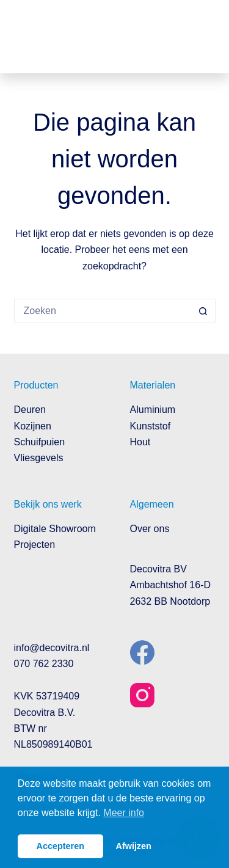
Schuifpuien (40, 442)
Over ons (150, 529)
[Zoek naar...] (103, 311)
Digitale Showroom (55, 529)
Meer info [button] (124, 813)
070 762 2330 (44, 664)
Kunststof (151, 426)
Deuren (30, 410)
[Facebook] (142, 652)
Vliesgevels (39, 458)
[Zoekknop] (203, 311)
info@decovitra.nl (52, 648)
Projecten (35, 545)
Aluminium (153, 410)
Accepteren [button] (60, 846)
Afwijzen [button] (134, 846)
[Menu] (206, 37)
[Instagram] (142, 695)
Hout (140, 442)
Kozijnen (33, 426)
